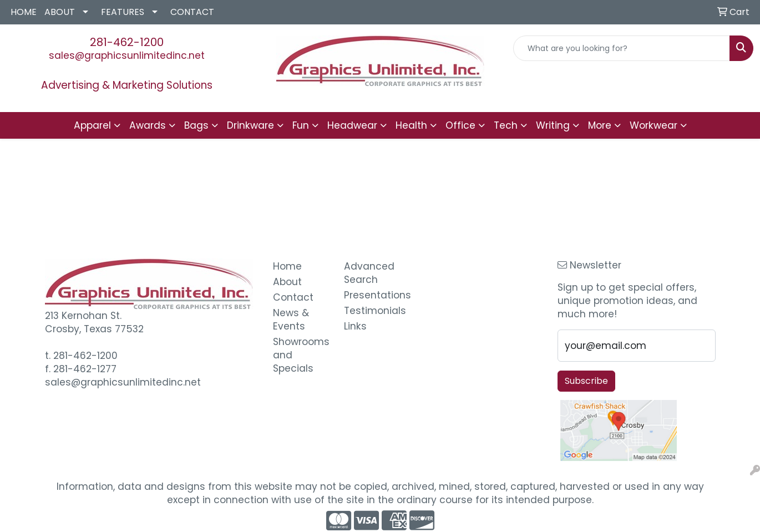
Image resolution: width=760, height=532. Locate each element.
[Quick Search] (622, 48)
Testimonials (373, 311)
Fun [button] (301, 125)
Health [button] (411, 125)
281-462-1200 (127, 42)
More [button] (600, 125)
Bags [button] (196, 125)
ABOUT (60, 12)
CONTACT (192, 12)
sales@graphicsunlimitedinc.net (127, 55)
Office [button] (460, 125)
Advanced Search (369, 273)
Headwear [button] (352, 125)
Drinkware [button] (250, 125)
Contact (293, 297)
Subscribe (586, 381)
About (287, 282)
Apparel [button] (92, 125)
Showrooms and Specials (301, 355)
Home (287, 266)
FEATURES (123, 12)
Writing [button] (553, 125)
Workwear (653, 125)
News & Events (291, 320)
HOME (24, 12)
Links (355, 326)
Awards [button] (148, 125)
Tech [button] (506, 125)
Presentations (373, 295)
